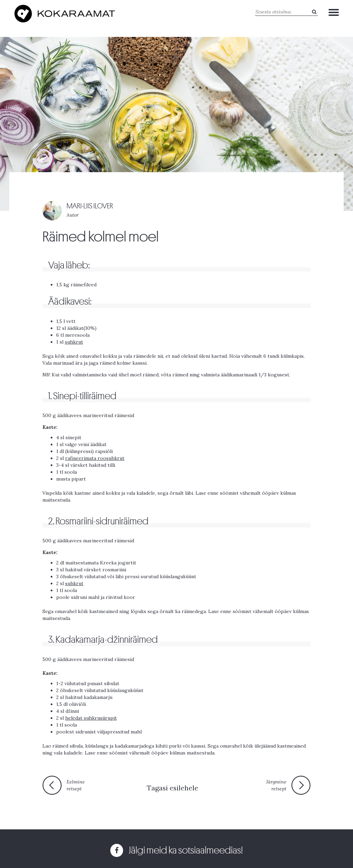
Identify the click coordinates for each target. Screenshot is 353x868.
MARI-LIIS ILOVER (90, 206)
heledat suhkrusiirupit (91, 718)
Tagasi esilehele (173, 788)
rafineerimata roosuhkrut (95, 458)
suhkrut (74, 342)
